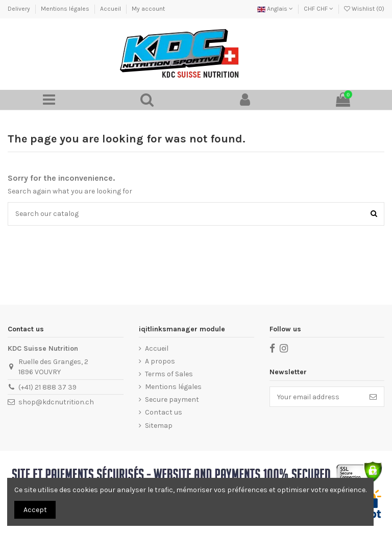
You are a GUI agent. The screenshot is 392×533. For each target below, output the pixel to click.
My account (148, 9)
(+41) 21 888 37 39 (47, 387)
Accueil (111, 9)
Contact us (164, 412)
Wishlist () (364, 9)
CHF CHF (318, 9)
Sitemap (159, 426)
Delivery (20, 9)
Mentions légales (66, 9)
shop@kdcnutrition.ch (56, 402)
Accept (35, 510)
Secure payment (172, 399)
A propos (160, 361)
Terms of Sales (169, 374)
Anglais (275, 9)
